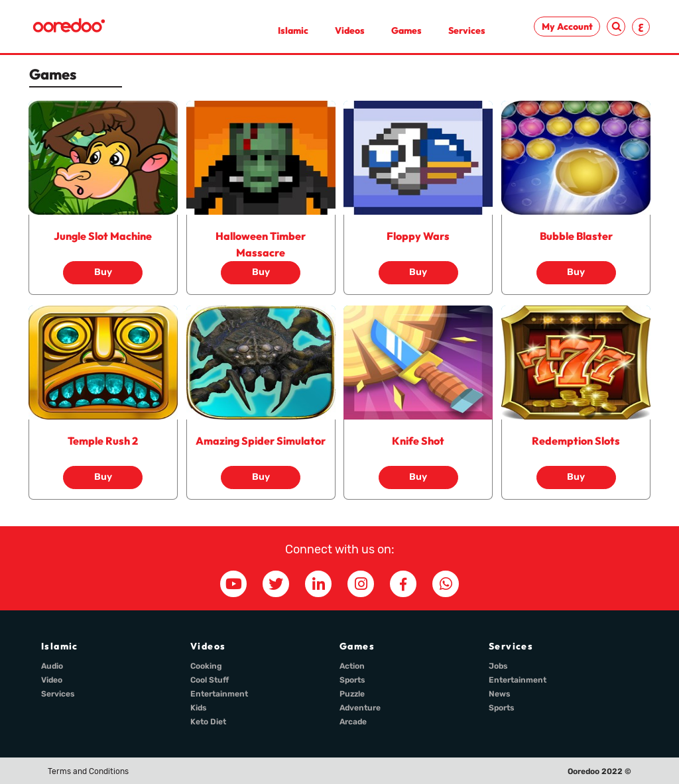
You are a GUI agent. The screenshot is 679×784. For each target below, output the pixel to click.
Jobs (498, 666)
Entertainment (219, 694)
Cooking (206, 666)
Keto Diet (208, 722)
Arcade (353, 722)
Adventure (360, 708)
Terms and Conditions (88, 771)
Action (352, 666)
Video (52, 680)
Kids (199, 708)
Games (406, 30)
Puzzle (352, 694)
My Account (567, 27)
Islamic (293, 30)
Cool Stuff (210, 680)
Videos (350, 30)
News (500, 694)
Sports (352, 680)
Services (467, 30)
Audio (52, 666)
